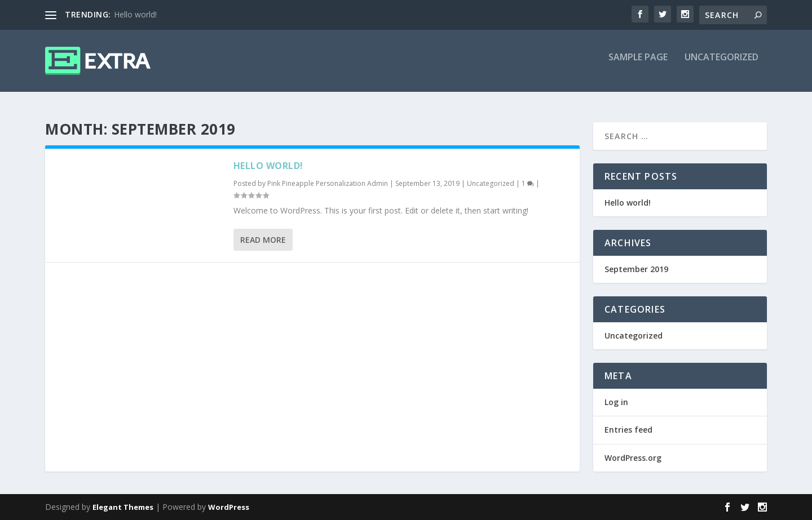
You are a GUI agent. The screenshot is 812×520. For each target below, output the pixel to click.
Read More (263, 240)
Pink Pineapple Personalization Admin (328, 183)
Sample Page (638, 66)
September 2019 (636, 269)
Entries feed (628, 430)
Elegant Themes (123, 507)
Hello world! (135, 14)
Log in (616, 403)
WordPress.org (633, 458)
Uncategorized (721, 66)
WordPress (229, 507)
